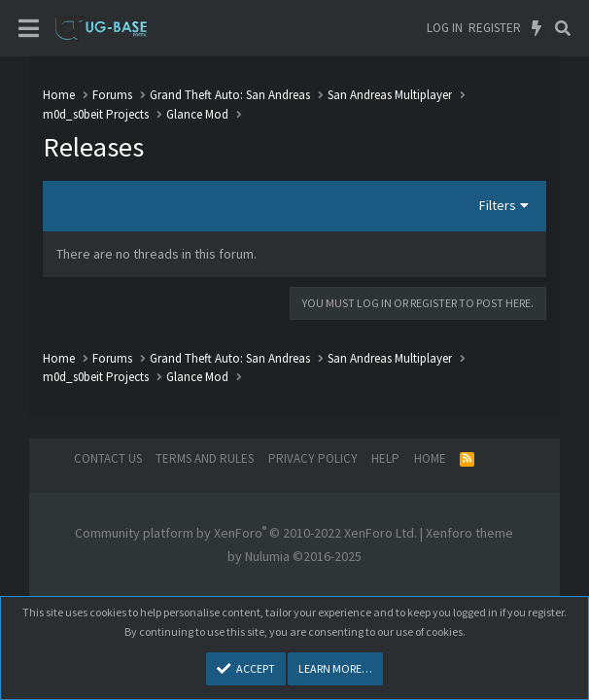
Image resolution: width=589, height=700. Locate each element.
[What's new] (537, 28)
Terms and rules (205, 458)
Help (385, 458)
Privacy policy (313, 458)
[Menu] (29, 29)
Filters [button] (498, 205)
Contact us (108, 458)
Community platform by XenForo (246, 533)
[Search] (562, 28)
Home (430, 458)
